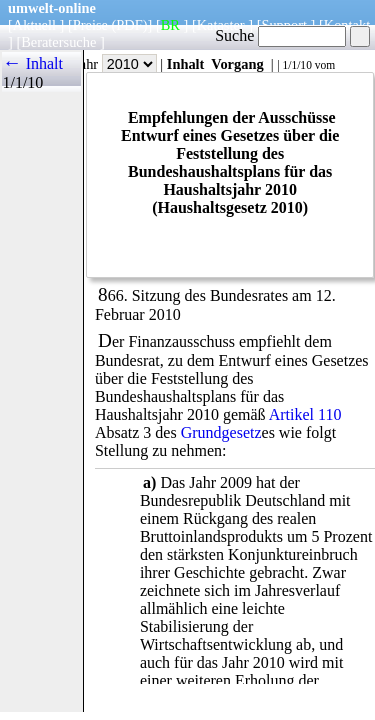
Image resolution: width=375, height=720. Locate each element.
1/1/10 (296, 65)
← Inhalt (32, 63)
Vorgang (237, 64)
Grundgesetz (221, 432)
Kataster (221, 25)
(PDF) (130, 25)
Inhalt (186, 64)
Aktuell (34, 25)
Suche (280, 35)
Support (284, 25)
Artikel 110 (305, 414)
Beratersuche (58, 42)
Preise (90, 25)
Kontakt (347, 25)
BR (170, 25)
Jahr (115, 64)
